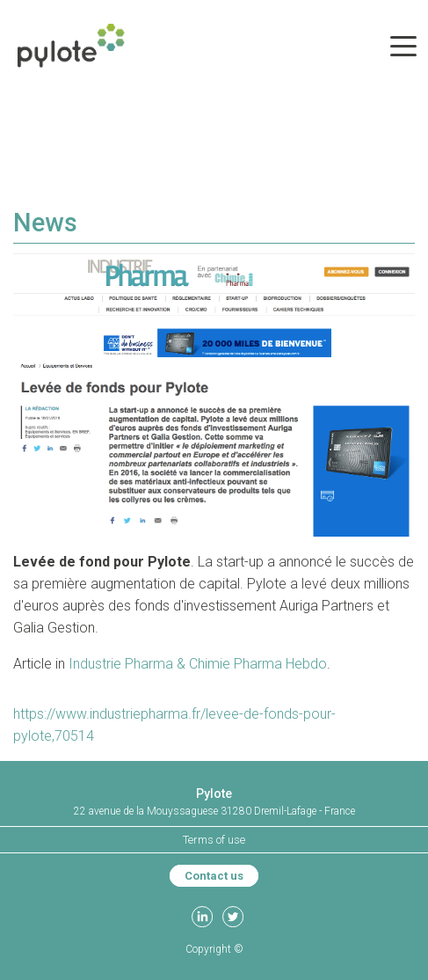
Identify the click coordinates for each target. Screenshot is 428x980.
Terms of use (214, 840)
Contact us (214, 876)
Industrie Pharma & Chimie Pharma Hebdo (198, 664)
